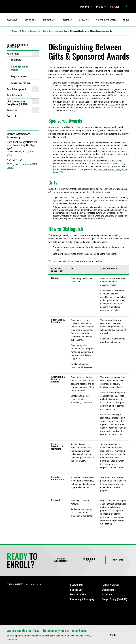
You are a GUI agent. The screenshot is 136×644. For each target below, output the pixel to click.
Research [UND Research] (67, 20)
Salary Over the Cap (21, 83)
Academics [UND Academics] (12, 20)
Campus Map (76, 590)
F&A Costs (16, 60)
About (126, 20)
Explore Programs (110, 585)
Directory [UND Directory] (115, 7)
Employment (108, 590)
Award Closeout (14, 95)
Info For (86, 7)
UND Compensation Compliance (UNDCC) (17, 103)
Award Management (16, 89)
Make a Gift (107, 594)
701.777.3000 (37, 584)
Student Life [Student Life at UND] (49, 20)
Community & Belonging (82, 599)
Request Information (61, 560)
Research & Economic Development (26, 31)
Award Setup (13, 53)
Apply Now (117, 560)
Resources (12, 110)
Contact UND (76, 585)
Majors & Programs (106, 20)
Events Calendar (78, 594)
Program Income (19, 76)
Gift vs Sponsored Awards (20, 68)
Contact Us (12, 116)
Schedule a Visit (89, 560)
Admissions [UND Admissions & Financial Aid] (30, 20)
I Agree (119, 635)
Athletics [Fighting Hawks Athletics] (84, 20)
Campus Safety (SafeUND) (114, 599)
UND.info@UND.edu (17, 584)
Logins (101, 7)
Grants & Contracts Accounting (55, 31)
